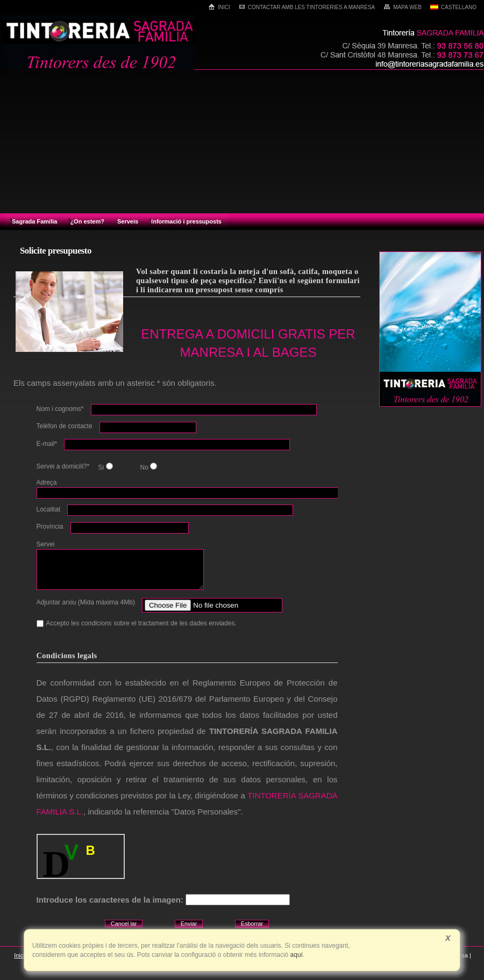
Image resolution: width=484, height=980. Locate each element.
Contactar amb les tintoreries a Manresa (307, 7)
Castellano (453, 7)
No (148, 467)
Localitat (49, 509)
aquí (296, 955)
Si (104, 467)
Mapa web (403, 7)
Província (50, 527)
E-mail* (47, 444)
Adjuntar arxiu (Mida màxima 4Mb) (86, 602)
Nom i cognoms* (60, 409)
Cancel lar (124, 924)
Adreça (47, 482)
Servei (46, 544)
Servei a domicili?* (63, 466)
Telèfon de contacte (65, 426)
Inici (219, 7)
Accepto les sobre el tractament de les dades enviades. (137, 623)
